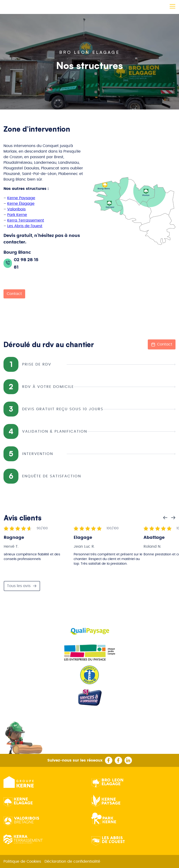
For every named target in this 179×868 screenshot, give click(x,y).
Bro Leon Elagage (107, 782)
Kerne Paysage (21, 198)
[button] (172, 5)
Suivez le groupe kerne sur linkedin (128, 760)
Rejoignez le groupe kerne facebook (118, 760)
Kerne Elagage (18, 801)
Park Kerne (17, 215)
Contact (14, 294)
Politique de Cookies (22, 861)
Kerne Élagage (21, 204)
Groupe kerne (19, 782)
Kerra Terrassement (26, 220)
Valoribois (16, 209)
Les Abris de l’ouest (25, 226)
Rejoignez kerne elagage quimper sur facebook (109, 760)
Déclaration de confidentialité (72, 861)
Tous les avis (22, 586)
